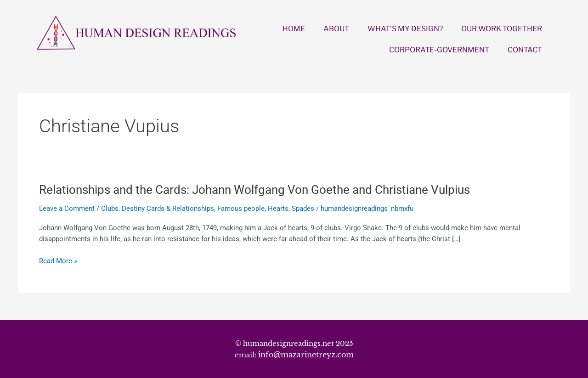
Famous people (241, 209)
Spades (303, 209)
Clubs (110, 209)
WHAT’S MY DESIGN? (405, 29)
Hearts (278, 209)
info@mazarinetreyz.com (306, 355)
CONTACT (525, 50)
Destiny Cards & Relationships (168, 209)
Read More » (58, 261)
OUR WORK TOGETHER (502, 29)
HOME (294, 29)
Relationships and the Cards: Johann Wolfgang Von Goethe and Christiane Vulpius (254, 190)
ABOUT (336, 29)
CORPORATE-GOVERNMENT (439, 50)
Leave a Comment (67, 209)
